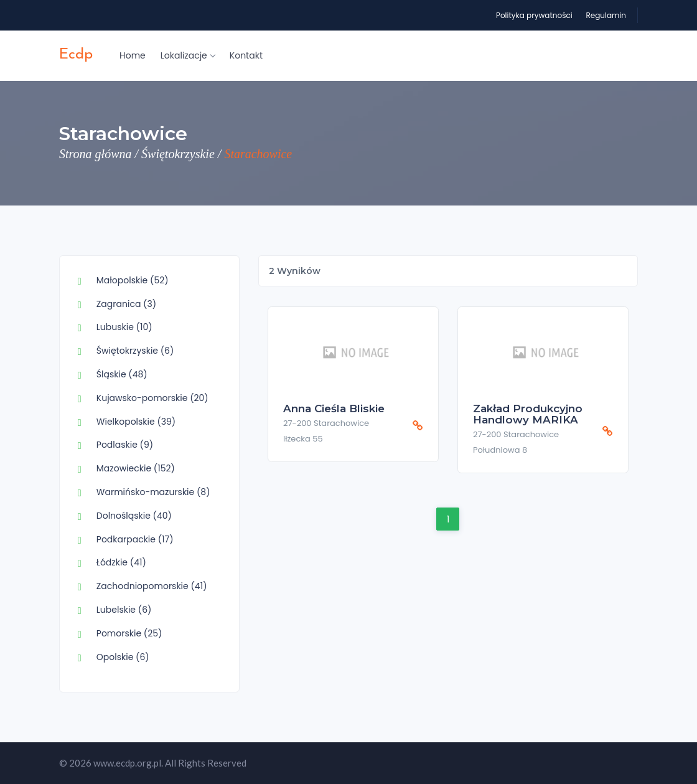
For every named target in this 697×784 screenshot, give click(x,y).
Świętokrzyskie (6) (135, 351)
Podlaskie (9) (125, 445)
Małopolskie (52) (133, 280)
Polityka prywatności (534, 15)
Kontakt (246, 55)
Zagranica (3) (126, 304)
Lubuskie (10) (124, 327)
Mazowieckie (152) (136, 468)
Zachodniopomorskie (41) (152, 586)
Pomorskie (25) (129, 633)
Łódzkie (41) (121, 562)
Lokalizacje (188, 55)
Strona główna (96, 154)
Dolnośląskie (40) (134, 516)
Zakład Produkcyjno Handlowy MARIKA (528, 414)
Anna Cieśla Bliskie (334, 409)
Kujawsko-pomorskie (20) (152, 398)
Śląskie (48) (122, 374)
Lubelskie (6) (124, 610)
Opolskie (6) (123, 657)
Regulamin (606, 15)
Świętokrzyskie (178, 154)
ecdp (76, 55)
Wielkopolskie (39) (136, 422)
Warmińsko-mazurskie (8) (153, 492)
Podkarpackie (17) (135, 539)
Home (133, 55)
